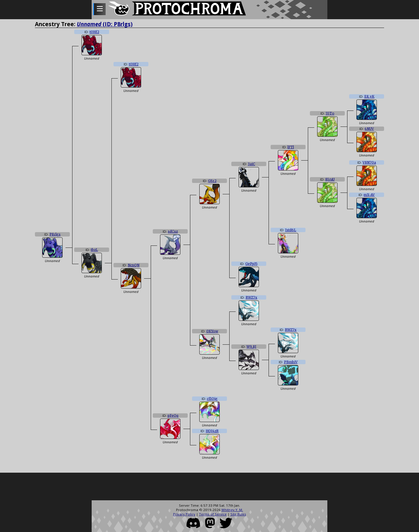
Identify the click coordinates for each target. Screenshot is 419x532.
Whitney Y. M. (232, 510)
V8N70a (369, 163)
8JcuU (330, 179)
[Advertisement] (210, 487)
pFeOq (173, 416)
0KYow (212, 331)
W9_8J (251, 347)
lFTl (291, 147)
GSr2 (212, 181)
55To (330, 113)
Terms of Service (213, 514)
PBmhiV (291, 362)
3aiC (252, 164)
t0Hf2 (94, 32)
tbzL (94, 250)
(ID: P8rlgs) (105, 24)
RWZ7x (251, 298)
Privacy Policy (184, 514)
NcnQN (134, 265)
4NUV (369, 129)
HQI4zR (212, 431)
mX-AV (369, 195)
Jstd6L (291, 230)
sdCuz (173, 232)
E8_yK (369, 97)
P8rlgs (55, 234)
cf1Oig (212, 399)
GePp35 (251, 264)
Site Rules (238, 514)
